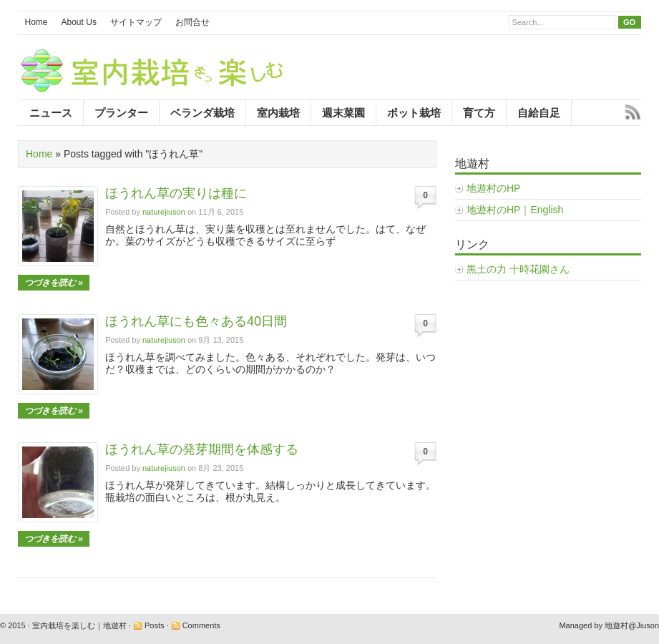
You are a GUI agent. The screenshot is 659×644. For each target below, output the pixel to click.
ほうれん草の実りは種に (176, 193)
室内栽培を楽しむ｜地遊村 (79, 625)
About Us (79, 22)
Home (36, 22)
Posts (155, 625)
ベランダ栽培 (202, 113)
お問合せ (192, 22)
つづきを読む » (54, 283)
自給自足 (539, 113)
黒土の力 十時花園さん (518, 269)
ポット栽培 (414, 113)
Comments (201, 625)
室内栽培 (278, 113)
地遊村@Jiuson (632, 625)
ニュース (51, 113)
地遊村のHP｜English (515, 210)
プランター (121, 113)
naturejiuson (164, 212)
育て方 (479, 113)
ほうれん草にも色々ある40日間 (196, 321)
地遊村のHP (493, 188)
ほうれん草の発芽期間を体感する (202, 449)
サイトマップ (136, 22)
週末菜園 (343, 113)
